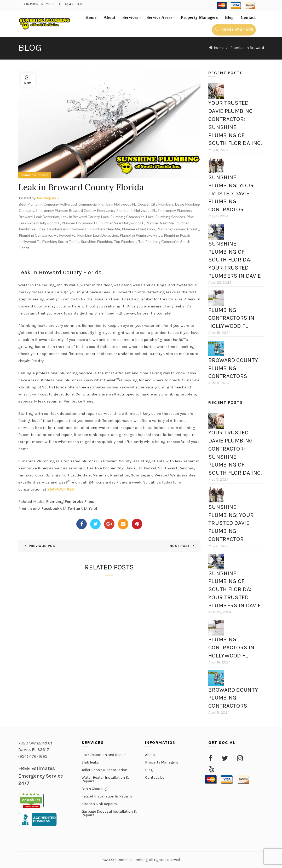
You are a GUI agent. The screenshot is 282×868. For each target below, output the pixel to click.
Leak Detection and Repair (104, 755)
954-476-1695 (61, 489)
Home (91, 17)
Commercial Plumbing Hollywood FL (107, 204)
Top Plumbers (125, 241)
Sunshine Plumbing (97, 241)
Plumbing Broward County (178, 229)
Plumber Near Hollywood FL (122, 223)
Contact (248, 17)
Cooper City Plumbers (156, 204)
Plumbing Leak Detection (98, 235)
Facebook (51, 509)
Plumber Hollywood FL (80, 223)
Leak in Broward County (80, 217)
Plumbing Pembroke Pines (141, 235)
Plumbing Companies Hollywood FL (47, 235)
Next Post (180, 546)
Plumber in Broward (247, 48)
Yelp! (93, 509)
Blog (229, 17)
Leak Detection (47, 217)
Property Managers (199, 17)
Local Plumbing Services (166, 217)
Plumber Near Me (160, 223)
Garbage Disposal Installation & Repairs (109, 813)
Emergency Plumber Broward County (66, 210)
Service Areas (160, 17)
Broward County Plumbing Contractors (233, 368)
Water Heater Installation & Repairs (105, 779)
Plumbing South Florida (61, 241)
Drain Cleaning (94, 789)
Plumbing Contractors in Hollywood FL (231, 318)
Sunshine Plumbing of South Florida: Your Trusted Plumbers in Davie (235, 260)
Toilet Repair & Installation (104, 770)
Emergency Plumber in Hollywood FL (127, 210)
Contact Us (155, 777)
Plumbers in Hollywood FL (68, 229)
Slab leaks (90, 762)
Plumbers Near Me (105, 229)
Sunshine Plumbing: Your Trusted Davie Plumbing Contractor (231, 193)
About (109, 17)
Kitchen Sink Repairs (99, 804)
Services (130, 17)
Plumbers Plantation (138, 229)
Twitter (74, 509)
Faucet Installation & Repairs (107, 796)
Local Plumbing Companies (123, 217)
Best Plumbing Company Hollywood (48, 204)
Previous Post (43, 546)
